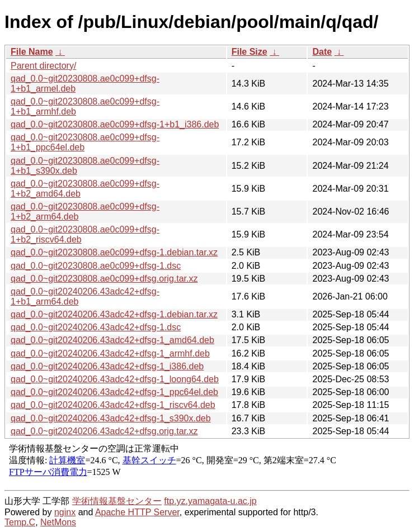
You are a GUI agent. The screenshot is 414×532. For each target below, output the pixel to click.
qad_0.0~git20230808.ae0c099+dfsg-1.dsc (96, 266)
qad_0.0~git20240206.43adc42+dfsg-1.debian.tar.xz (114, 314)
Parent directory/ (43, 66)
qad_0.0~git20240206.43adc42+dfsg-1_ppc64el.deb (114, 392)
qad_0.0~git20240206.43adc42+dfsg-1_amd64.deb (112, 340)
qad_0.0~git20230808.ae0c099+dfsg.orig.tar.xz (104, 279)
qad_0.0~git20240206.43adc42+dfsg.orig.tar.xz (104, 431)
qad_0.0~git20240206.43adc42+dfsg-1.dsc (96, 327)
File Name (32, 52)
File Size (250, 52)
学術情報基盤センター (117, 501)
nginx (65, 512)
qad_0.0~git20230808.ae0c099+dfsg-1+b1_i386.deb (115, 124)
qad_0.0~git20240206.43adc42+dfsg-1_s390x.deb (111, 418)
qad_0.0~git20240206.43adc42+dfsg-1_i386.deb (107, 366)
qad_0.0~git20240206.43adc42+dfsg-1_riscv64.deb (113, 405)
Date (322, 52)
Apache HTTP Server (137, 512)
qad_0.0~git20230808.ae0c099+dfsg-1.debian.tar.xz (114, 252)
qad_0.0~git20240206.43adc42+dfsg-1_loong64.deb (115, 379)
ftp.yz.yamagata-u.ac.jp (210, 501)
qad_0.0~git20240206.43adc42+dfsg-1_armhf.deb (110, 353)
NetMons (58, 522)
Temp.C (20, 522)
